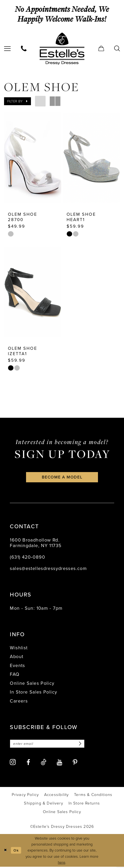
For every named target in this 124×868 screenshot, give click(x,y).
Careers (19, 702)
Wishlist (19, 649)
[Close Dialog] (6, 852)
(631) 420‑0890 (27, 558)
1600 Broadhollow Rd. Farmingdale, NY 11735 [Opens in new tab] (36, 544)
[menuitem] (24, 49)
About (17, 658)
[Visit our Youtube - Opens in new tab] (59, 764)
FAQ (15, 675)
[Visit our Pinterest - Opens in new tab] (75, 764)
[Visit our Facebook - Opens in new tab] (28, 764)
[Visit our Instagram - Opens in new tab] (13, 764)
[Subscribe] (82, 745)
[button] (101, 49)
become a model (62, 478)
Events (17, 666)
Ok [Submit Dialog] (17, 852)
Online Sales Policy (32, 684)
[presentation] (33, 158)
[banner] (62, 48)
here (62, 864)
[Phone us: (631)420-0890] (24, 49)
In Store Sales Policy (34, 693)
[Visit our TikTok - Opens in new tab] (44, 763)
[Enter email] (49, 745)
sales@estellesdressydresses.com (48, 570)
